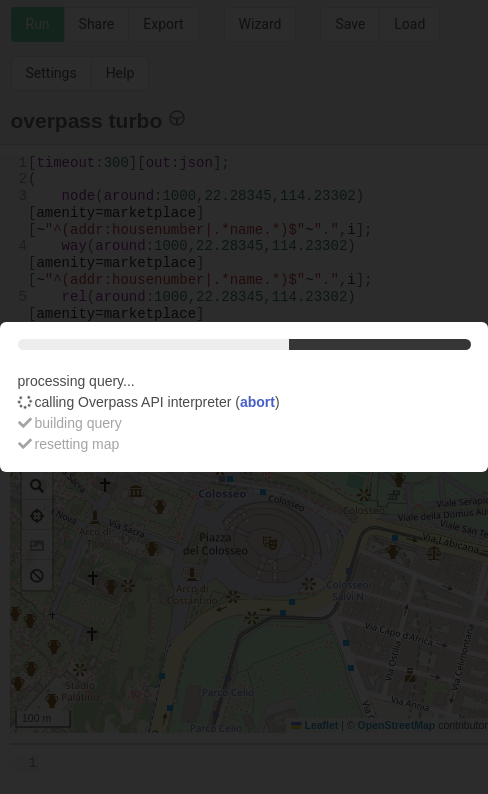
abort (257, 402)
